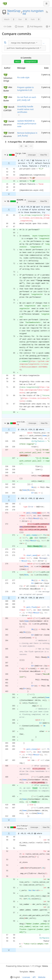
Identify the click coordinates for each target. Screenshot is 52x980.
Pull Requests (35, 26)
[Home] (5, 4)
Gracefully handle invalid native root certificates (25, 109)
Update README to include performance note (27, 124)
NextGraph (14, 12)
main (18, 62)
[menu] (25, 43)
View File (44, 155)
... (44, 43)
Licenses (26, 977)
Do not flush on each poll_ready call (27, 99)
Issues (19, 26)
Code (8, 26)
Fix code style (23, 77)
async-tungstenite (33, 12)
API (34, 977)
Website (42, 977)
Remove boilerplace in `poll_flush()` (27, 134)
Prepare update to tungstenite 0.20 (25, 89)
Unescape (32, 155)
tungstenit (31, 62)
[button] (5, 155)
